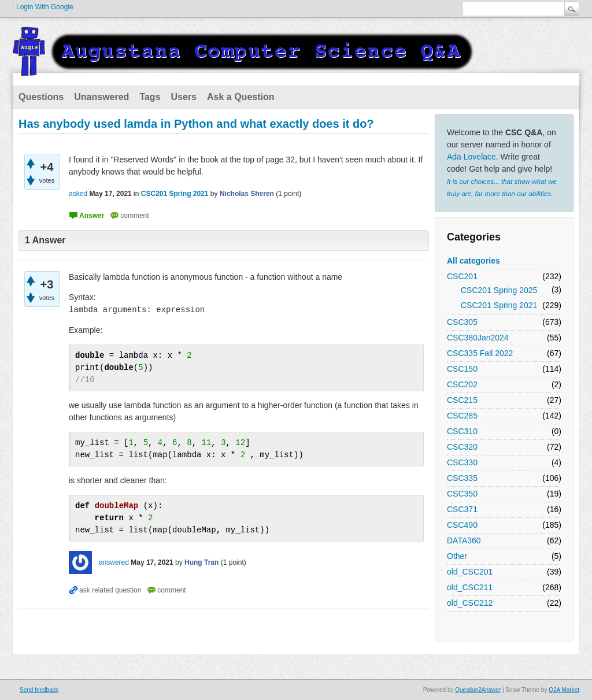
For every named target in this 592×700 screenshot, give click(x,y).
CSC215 (462, 400)
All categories (473, 261)
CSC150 (462, 369)
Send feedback (39, 690)
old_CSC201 (470, 572)
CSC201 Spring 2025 (499, 290)
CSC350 (462, 494)
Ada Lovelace (471, 157)
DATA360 (464, 540)
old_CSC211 (470, 587)
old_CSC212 (470, 603)
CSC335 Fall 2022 (480, 353)
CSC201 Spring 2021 (499, 305)
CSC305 (462, 322)
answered (114, 562)
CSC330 (462, 462)
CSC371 (462, 509)
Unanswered (101, 97)
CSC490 (462, 525)
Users (184, 97)
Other (457, 556)
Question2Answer (478, 690)
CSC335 (462, 478)
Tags (150, 97)
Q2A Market (564, 690)
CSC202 (462, 384)
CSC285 (462, 416)
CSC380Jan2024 (478, 338)
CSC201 (462, 276)
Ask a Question (240, 97)
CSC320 (462, 447)
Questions (41, 97)
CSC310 (462, 431)
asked (78, 194)
